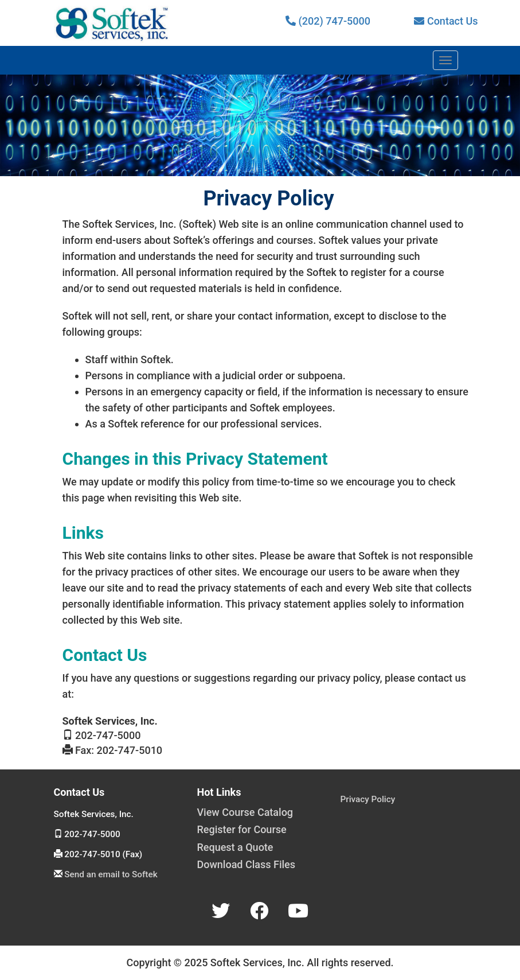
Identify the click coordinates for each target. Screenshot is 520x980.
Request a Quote (235, 847)
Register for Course (242, 829)
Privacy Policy (368, 799)
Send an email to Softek (111, 874)
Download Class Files (247, 864)
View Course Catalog (245, 812)
